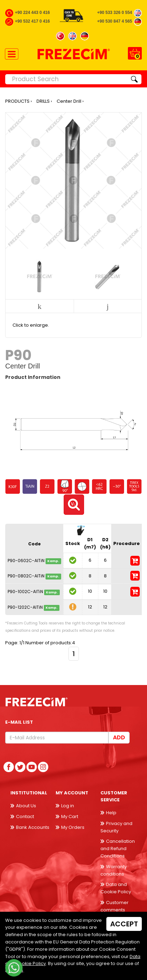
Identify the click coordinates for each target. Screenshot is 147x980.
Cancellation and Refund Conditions (118, 849)
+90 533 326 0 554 (115, 13)
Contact (25, 816)
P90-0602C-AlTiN (26, 561)
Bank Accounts (33, 827)
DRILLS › (44, 101)
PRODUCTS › (19, 101)
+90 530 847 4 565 (115, 21)
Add (119, 737)
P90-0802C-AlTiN (26, 576)
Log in (68, 806)
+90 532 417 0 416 (32, 21)
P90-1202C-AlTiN (25, 607)
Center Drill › (70, 101)
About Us (26, 806)
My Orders (73, 827)
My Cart (70, 816)
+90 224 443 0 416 (32, 13)
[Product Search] (66, 79)
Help (111, 813)
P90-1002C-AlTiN (25, 592)
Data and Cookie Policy (116, 888)
